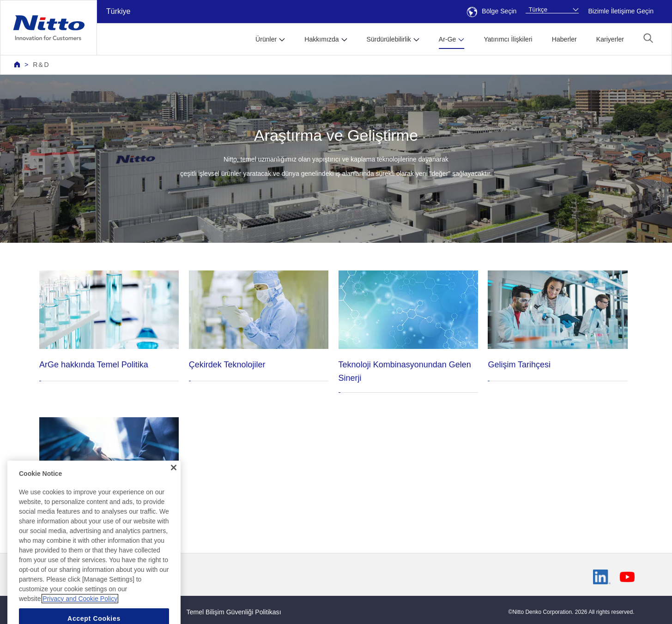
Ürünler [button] (266, 39)
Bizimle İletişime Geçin (621, 11)
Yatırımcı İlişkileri (508, 39)
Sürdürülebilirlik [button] (389, 39)
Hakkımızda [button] (321, 39)
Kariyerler (610, 39)
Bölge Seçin (492, 11)
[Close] (174, 481)
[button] (648, 38)
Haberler (564, 39)
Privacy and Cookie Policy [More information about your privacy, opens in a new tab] (80, 612)
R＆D (41, 65)
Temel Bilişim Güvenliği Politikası (234, 612)
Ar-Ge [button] (448, 39)
